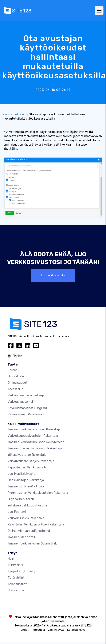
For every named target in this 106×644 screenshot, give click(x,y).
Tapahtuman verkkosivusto (27, 467)
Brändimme (16, 590)
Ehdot (25, 630)
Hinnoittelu (16, 376)
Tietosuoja (38, 630)
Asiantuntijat (17, 584)
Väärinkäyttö (56, 630)
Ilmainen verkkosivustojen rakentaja (34, 429)
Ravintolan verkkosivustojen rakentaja (36, 524)
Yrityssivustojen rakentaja (27, 455)
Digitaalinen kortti (21, 499)
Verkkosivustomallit (22, 402)
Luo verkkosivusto (53, 275)
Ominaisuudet (17, 383)
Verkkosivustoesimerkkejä (26, 395)
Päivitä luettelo (13, 114)
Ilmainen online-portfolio (26, 486)
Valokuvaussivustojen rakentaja (31, 461)
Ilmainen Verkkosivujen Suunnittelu (33, 543)
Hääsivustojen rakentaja (26, 480)
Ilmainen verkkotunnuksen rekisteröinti (36, 442)
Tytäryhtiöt (16, 578)
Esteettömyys (76, 630)
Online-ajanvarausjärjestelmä (29, 531)
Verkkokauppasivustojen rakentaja (33, 436)
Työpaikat (21, 571)
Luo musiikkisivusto (21, 474)
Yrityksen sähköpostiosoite (28, 505)
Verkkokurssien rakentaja (26, 518)
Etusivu (13, 370)
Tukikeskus (15, 565)
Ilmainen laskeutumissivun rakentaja (35, 448)
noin (11, 559)
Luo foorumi (17, 512)
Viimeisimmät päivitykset (26, 414)
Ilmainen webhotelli (21, 537)
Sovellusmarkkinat (27, 408)
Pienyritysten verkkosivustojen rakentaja (38, 493)
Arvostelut (15, 389)
